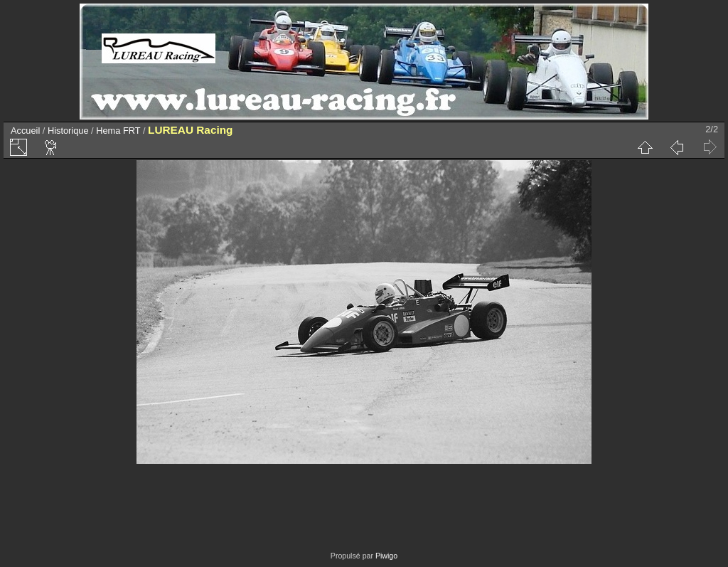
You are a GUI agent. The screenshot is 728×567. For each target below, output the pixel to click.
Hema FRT (118, 131)
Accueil (25, 131)
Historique (68, 131)
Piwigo (386, 556)
